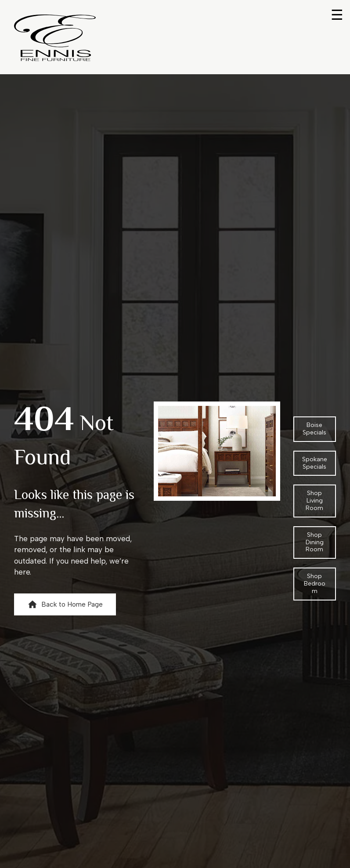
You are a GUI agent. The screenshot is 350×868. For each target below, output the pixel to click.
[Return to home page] (55, 38)
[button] (65, 604)
